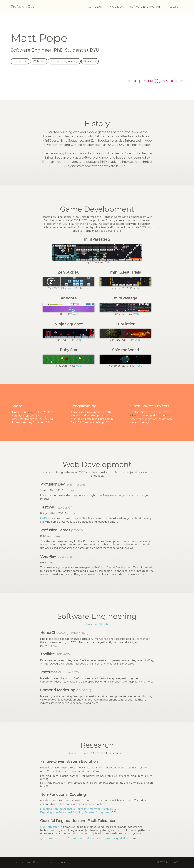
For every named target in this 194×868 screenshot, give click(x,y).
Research (174, 7)
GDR (168, 416)
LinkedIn (32, 412)
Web (107, 262)
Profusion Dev (23, 7)
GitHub (135, 416)
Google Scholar (77, 753)
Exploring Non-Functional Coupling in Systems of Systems (75, 809)
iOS (76, 288)
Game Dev (95, 7)
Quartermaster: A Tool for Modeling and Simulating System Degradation (84, 839)
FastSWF (46, 518)
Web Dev (116, 7)
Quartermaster (49, 827)
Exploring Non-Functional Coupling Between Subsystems (75, 812)
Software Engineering (145, 7)
